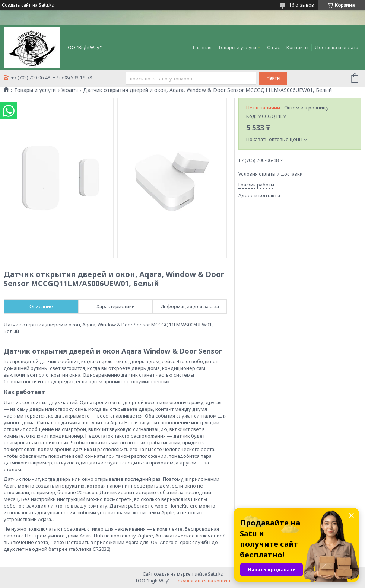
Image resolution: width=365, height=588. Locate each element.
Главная (202, 47)
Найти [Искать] (273, 78)
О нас (274, 47)
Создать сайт (16, 5)
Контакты (297, 47)
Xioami (70, 90)
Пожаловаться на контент (203, 581)
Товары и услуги (237, 47)
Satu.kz (215, 574)
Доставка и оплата (337, 47)
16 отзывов (301, 5)
